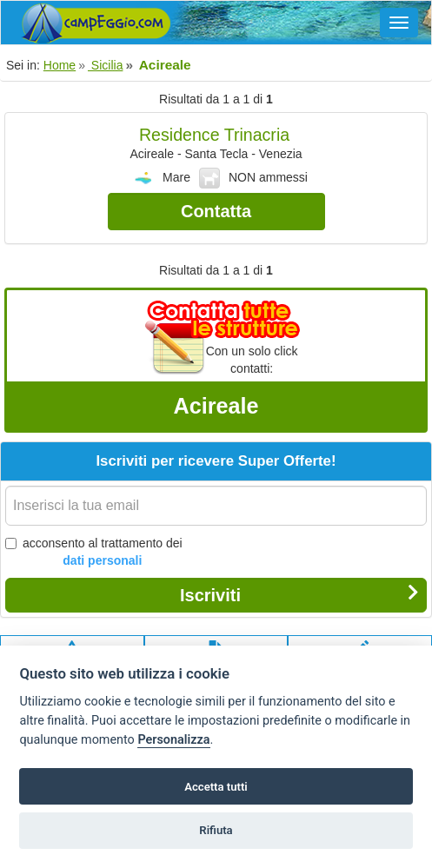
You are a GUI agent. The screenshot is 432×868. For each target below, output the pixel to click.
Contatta (216, 211)
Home (60, 65)
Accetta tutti (216, 787)
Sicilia (105, 65)
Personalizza (173, 740)
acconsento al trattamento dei (94, 553)
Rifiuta (216, 830)
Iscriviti (299, 594)
